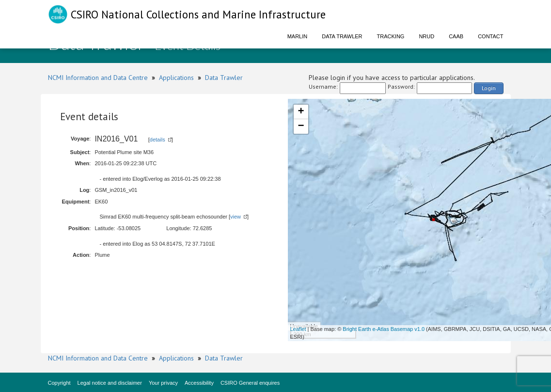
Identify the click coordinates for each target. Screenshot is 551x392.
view (236, 217)
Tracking (391, 36)
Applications (176, 78)
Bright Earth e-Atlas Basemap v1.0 (384, 329)
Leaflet (298, 329)
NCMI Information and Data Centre (98, 78)
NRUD (426, 36)
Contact (490, 36)
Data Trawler (342, 36)
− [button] (301, 126)
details (157, 140)
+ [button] (301, 112)
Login (489, 88)
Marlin (298, 36)
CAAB (456, 36)
